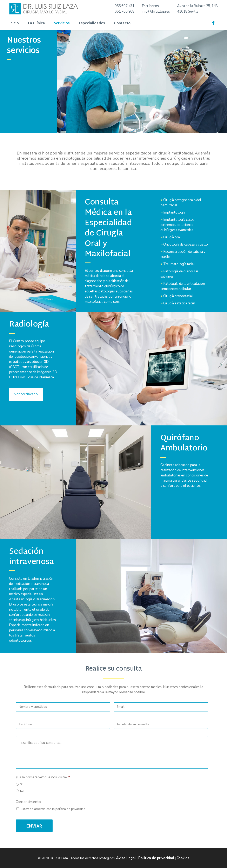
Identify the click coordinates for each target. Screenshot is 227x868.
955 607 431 (125, 6)
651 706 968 (125, 11)
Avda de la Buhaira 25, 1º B (197, 6)
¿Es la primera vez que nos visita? (43, 777)
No (22, 791)
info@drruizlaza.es (156, 11)
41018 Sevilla (188, 11)
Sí (21, 784)
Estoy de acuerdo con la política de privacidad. (53, 809)
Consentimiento (28, 802)
